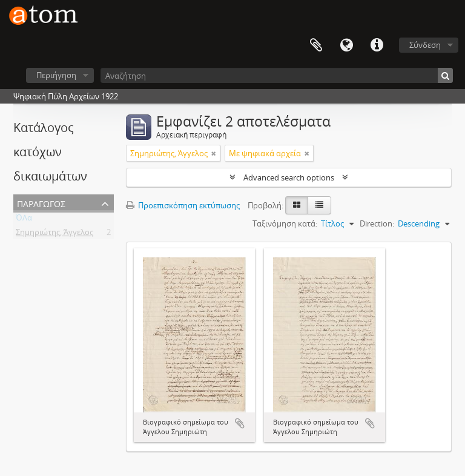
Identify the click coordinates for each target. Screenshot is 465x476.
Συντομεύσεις (377, 45)
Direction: (377, 223)
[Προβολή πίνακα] (319, 205)
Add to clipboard (240, 423)
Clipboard (316, 45)
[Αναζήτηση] (277, 75)
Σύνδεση (425, 45)
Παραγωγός (41, 203)
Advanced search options (289, 177)
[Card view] (297, 205)
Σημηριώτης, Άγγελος (54, 234)
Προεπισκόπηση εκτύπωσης (183, 205)
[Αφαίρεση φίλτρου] (214, 153)
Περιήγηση (56, 75)
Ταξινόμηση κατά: (285, 223)
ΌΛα (24, 220)
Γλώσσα (346, 45)
